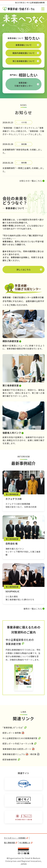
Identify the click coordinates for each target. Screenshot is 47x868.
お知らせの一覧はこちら (31, 181)
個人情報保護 (11, 843)
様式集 (33, 754)
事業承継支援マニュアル (14, 754)
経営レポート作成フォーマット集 (18, 743)
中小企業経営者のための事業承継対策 (20, 738)
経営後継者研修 (10, 759)
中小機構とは (26, 843)
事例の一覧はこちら (33, 609)
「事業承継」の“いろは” (13, 728)
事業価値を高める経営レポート (17, 749)
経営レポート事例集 (12, 733)
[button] (43, 9)
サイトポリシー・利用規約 (16, 838)
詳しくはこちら (31, 270)
